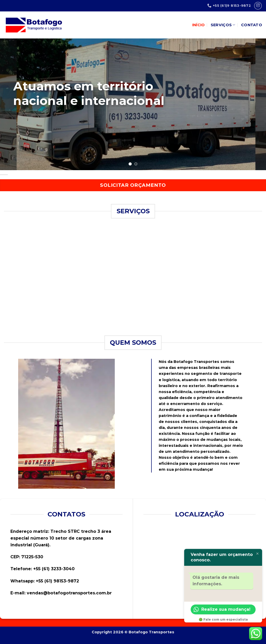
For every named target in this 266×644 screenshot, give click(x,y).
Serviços (223, 25)
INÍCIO (199, 25)
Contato (252, 25)
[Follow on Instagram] (258, 6)
